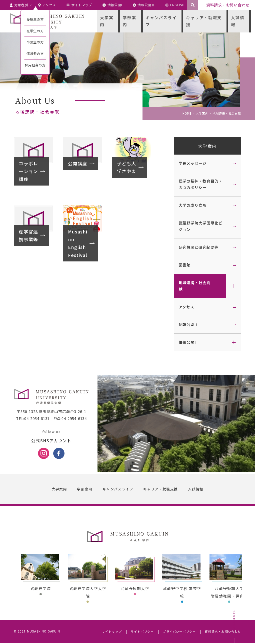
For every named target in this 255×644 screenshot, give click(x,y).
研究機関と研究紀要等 (197, 247)
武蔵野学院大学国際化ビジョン (199, 226)
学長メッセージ (191, 163)
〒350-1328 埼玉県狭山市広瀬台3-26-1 (52, 413)
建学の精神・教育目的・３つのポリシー (199, 184)
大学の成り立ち (191, 205)
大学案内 (206, 146)
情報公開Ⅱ (187, 342)
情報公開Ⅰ (187, 324)
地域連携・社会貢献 (193, 286)
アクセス (185, 307)
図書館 (183, 265)
